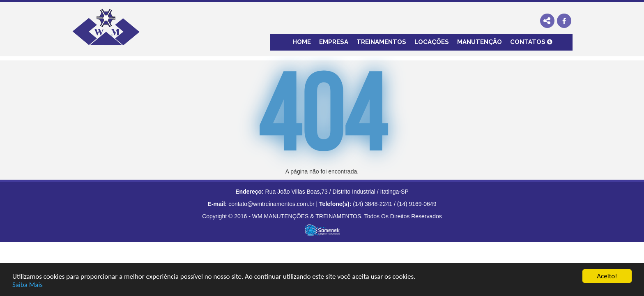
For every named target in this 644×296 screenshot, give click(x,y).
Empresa (334, 42)
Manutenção (480, 42)
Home (302, 42)
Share (547, 21)
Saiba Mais (28, 285)
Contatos (528, 42)
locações (432, 42)
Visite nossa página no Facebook (564, 21)
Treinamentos (381, 42)
